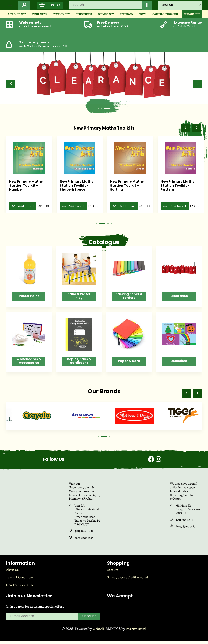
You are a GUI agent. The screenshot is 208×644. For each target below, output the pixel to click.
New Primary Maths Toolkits (104, 130)
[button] (11, 86)
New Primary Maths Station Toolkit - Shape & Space (127, 187)
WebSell (98, 632)
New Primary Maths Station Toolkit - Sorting (177, 187)
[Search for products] (105, 6)
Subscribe (89, 619)
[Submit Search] (146, 6)
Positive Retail (137, 632)
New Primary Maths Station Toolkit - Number (76, 187)
